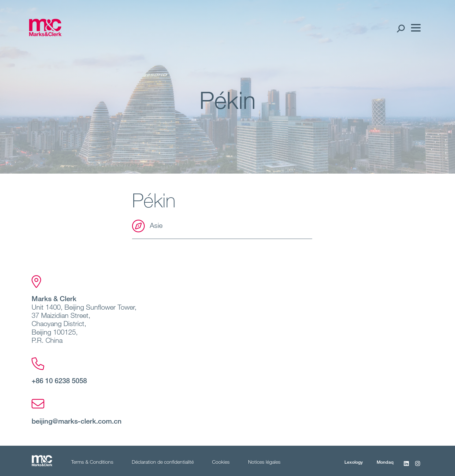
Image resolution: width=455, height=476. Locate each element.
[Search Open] (400, 28)
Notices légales (264, 462)
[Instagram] (418, 467)
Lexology (354, 462)
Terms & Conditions (92, 462)
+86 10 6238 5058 (59, 380)
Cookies (221, 462)
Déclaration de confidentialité (163, 462)
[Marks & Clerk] (45, 34)
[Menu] (414, 28)
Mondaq (385, 462)
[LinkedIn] (406, 467)
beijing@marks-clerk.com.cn (77, 421)
